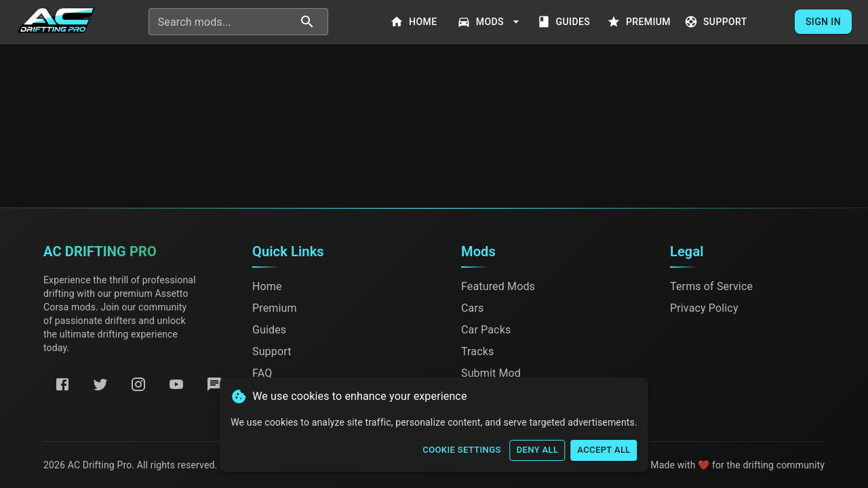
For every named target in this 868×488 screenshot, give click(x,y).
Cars (472, 308)
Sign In (823, 22)
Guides (565, 22)
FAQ (262, 373)
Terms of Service (711, 286)
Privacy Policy (704, 308)
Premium (640, 22)
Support (717, 22)
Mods (490, 22)
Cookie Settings (461, 450)
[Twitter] (100, 384)
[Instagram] (138, 384)
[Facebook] (62, 384)
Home (415, 22)
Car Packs (486, 330)
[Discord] (214, 384)
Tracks (477, 351)
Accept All (604, 450)
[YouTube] (176, 384)
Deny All (538, 450)
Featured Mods (498, 286)
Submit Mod (491, 373)
